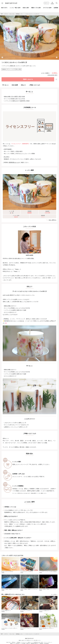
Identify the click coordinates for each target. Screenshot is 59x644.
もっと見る (54, 594)
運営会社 (14, 642)
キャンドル (12, 14)
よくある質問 (23, 644)
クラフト (6, 14)
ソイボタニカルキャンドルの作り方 (32, 14)
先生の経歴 (15, 85)
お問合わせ (28, 644)
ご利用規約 (18, 642)
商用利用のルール (14, 162)
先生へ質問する (52, 220)
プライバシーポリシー (48, 642)
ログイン (46, 3)
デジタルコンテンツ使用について (27, 642)
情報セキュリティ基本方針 (15, 644)
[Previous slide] (2, 57)
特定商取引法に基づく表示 (38, 642)
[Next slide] (57, 57)
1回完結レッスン (19, 14)
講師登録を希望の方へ (35, 644)
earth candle (29, 255)
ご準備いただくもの (34, 85)
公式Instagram (46, 644)
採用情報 (41, 644)
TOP (2, 14)
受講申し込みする (28, 79)
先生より (23, 85)
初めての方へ (9, 642)
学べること (6, 85)
